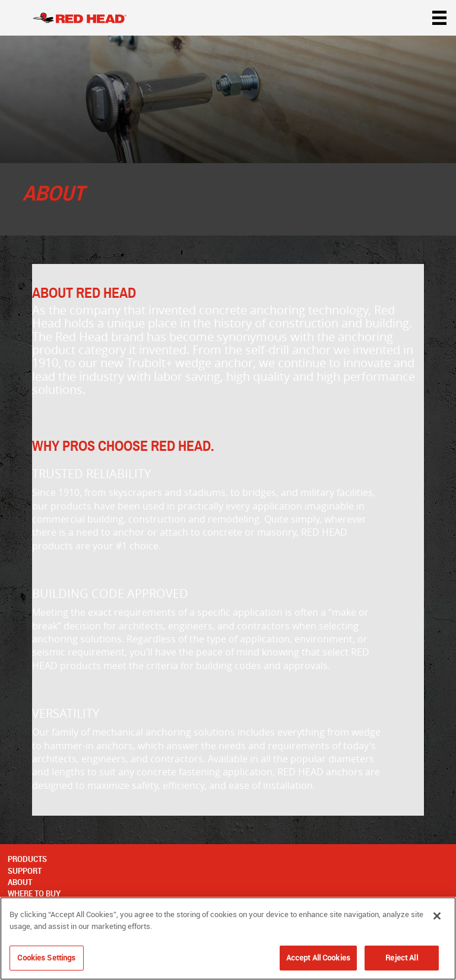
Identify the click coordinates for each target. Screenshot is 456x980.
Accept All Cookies (318, 957)
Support (25, 871)
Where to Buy (34, 893)
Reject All (401, 957)
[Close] (437, 916)
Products (27, 859)
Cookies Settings (46, 957)
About (20, 882)
